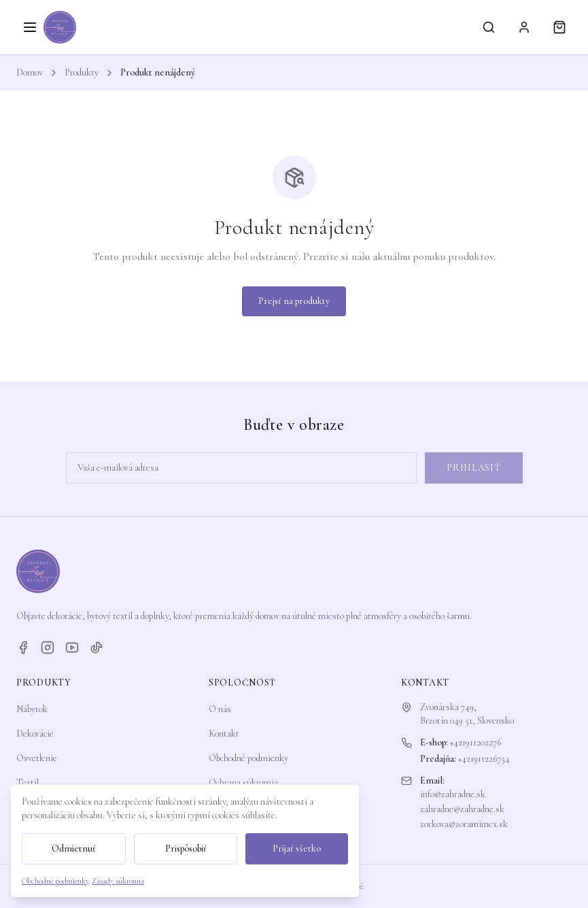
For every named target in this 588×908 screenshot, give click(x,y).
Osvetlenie (37, 758)
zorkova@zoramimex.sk (464, 824)
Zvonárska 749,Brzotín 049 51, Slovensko (467, 714)
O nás (220, 709)
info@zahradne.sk (453, 794)
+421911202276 (475, 742)
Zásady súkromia (118, 881)
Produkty (82, 72)
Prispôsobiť (186, 848)
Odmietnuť (74, 848)
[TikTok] (97, 648)
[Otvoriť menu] (30, 27)
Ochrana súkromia (243, 783)
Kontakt (224, 734)
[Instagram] (48, 648)
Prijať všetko (297, 848)
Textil (28, 783)
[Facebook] (23, 648)
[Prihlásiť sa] (524, 27)
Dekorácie (35, 734)
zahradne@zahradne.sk (462, 809)
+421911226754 (484, 759)
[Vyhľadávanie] (489, 27)
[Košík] (559, 27)
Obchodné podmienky (248, 758)
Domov (30, 72)
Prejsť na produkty (294, 301)
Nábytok (32, 709)
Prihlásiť (473, 468)
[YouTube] (72, 648)
